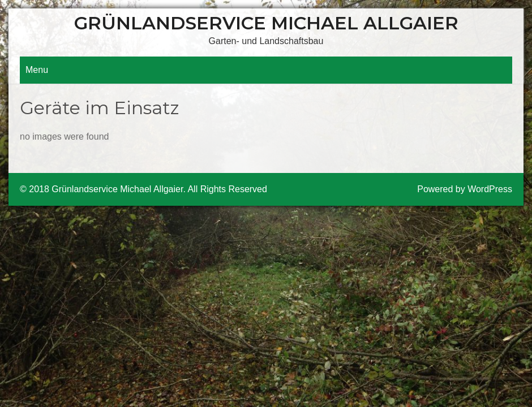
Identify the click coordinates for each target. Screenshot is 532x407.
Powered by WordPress (465, 189)
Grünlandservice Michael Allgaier (266, 23)
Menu (37, 70)
